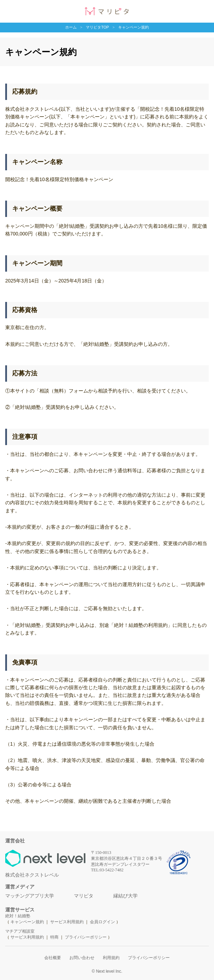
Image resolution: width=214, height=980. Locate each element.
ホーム (71, 27)
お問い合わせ (82, 958)
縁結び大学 (125, 896)
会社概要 (53, 958)
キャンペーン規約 (27, 922)
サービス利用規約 (67, 922)
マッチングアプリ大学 (30, 896)
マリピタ (84, 896)
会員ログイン (102, 922)
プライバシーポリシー (86, 937)
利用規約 (111, 958)
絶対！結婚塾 (18, 916)
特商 (54, 937)
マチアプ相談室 (20, 931)
